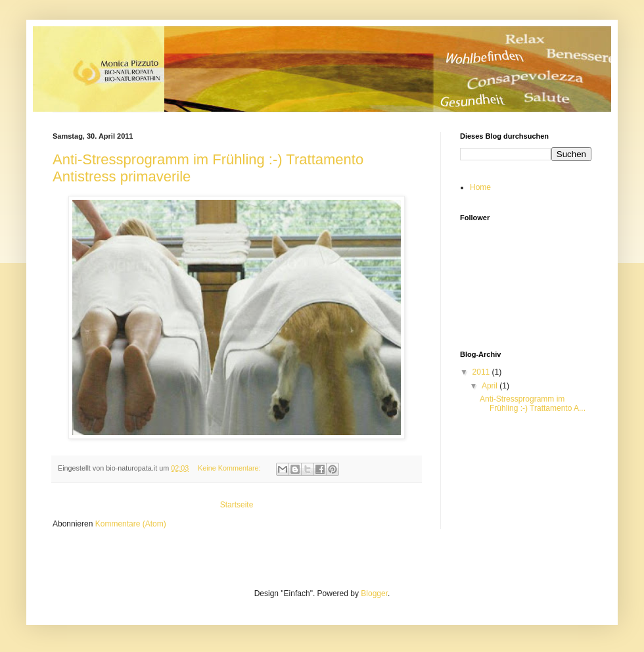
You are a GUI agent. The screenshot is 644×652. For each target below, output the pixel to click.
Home (480, 187)
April (491, 386)
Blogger (374, 594)
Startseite (237, 505)
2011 (482, 372)
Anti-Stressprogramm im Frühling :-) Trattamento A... (533, 404)
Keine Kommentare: (230, 468)
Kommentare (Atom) (131, 524)
